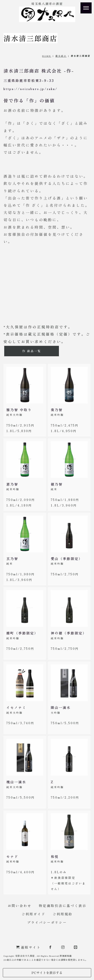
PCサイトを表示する (47, 973)
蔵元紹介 (61, 56)
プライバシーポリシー (47, 922)
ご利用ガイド (33, 914)
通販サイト (28, 947)
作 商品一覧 (32, 351)
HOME (47, 56)
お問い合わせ (20, 906)
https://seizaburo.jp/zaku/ (31, 89)
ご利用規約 (63, 914)
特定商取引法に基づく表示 (63, 906)
